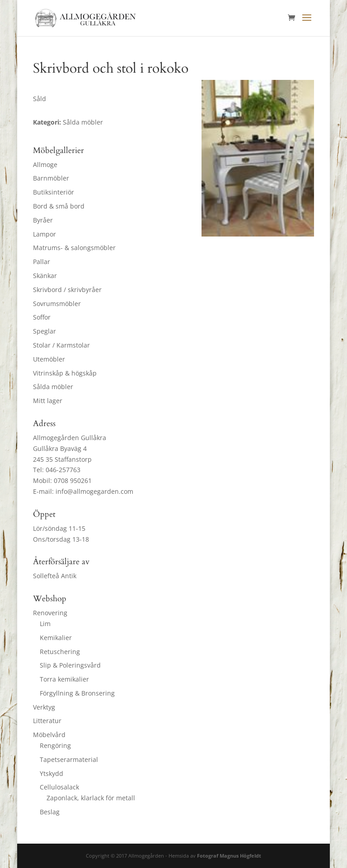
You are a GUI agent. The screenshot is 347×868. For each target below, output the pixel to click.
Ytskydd (52, 773)
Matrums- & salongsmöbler (74, 248)
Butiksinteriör (54, 192)
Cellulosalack (59, 787)
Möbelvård (49, 735)
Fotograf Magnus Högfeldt (229, 856)
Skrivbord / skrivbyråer (67, 290)
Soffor (42, 317)
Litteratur (47, 721)
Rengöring (55, 745)
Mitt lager (48, 401)
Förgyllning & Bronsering (77, 693)
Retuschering (60, 652)
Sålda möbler (53, 387)
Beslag (50, 812)
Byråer (43, 220)
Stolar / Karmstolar (61, 345)
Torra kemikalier (64, 679)
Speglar (45, 331)
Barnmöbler (51, 178)
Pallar (42, 262)
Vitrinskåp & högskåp (65, 373)
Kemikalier (56, 638)
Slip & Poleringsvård (70, 665)
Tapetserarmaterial (69, 759)
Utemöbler (49, 359)
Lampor (45, 234)
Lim (45, 624)
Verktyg (44, 707)
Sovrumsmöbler (57, 304)
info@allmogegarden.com (94, 491)
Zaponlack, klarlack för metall (91, 798)
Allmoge (45, 165)
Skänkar (45, 276)
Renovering (50, 613)
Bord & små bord (59, 206)
